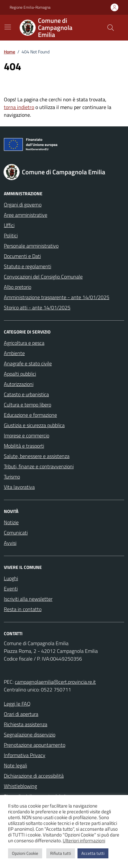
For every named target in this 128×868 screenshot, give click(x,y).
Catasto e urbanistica (26, 394)
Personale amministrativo (31, 246)
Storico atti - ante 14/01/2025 (37, 307)
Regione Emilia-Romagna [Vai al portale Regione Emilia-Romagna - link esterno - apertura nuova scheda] (30, 7)
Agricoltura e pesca (24, 343)
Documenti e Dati (22, 256)
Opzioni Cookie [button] (25, 853)
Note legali (15, 765)
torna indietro (19, 107)
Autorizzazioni (19, 384)
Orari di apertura (21, 714)
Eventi (11, 589)
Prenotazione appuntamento (35, 745)
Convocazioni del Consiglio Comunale (43, 277)
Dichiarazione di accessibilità (34, 776)
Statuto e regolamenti (27, 266)
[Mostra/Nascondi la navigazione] (8, 27)
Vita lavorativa (19, 487)
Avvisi (10, 543)
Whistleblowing (20, 786)
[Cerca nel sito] (111, 28)
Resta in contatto (23, 609)
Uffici (9, 225)
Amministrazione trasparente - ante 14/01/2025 (57, 297)
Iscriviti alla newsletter (28, 599)
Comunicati (16, 533)
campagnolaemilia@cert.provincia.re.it (55, 682)
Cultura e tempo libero (27, 405)
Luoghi (11, 578)
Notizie (11, 522)
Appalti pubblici (20, 374)
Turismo (12, 477)
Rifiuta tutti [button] (61, 853)
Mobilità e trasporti (24, 446)
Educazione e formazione (30, 415)
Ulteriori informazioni (84, 841)
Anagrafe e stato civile (28, 363)
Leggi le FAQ (17, 704)
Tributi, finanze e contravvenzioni (39, 466)
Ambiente (14, 353)
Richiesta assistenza (26, 724)
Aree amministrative (26, 215)
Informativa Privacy (25, 755)
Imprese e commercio (27, 435)
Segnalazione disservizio (30, 735)
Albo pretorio (18, 287)
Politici (11, 235)
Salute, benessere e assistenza (37, 456)
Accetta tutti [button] (93, 853)
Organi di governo (23, 205)
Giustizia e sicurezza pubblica (34, 425)
